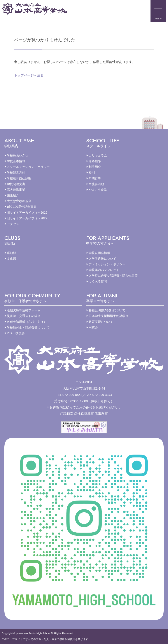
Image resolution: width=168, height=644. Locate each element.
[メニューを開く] (158, 11)
